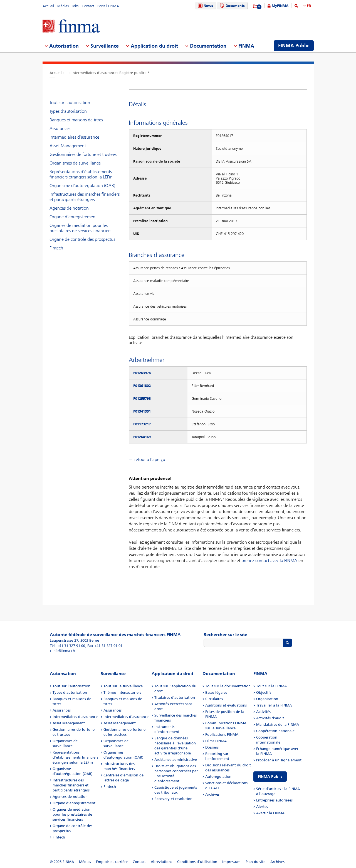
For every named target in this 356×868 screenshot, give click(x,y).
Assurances (60, 128)
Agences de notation (69, 208)
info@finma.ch (64, 651)
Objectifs (264, 692)
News (205, 6)
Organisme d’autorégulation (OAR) (82, 186)
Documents (232, 6)
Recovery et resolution (173, 799)
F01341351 (142, 411)
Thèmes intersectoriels (122, 692)
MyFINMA (280, 6)
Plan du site (255, 862)
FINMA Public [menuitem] (294, 46)
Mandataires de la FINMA (278, 724)
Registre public (132, 73)
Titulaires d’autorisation (175, 697)
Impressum (231, 862)
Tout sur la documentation (228, 686)
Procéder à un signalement (279, 760)
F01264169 (142, 437)
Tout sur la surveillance (123, 686)
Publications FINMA (222, 735)
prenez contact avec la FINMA (269, 561)
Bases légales (216, 692)
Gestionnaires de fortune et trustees (83, 154)
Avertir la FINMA (270, 813)
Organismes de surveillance (75, 163)
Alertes (262, 807)
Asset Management (68, 146)
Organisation (267, 699)
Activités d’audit (270, 718)
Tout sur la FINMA (271, 686)
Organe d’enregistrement (73, 217)
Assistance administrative (176, 760)
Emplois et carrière (112, 862)
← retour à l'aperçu (147, 459)
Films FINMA (216, 741)
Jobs (75, 6)
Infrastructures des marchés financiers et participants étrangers (85, 197)
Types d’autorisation (68, 111)
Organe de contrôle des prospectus (82, 239)
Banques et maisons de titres (76, 120)
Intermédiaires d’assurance (94, 73)
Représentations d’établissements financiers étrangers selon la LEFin (81, 174)
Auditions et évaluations (226, 705)
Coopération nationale (275, 731)
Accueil (48, 6)
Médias (63, 6)
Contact (88, 6)
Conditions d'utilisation (197, 862)
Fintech (56, 248)
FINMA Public (270, 777)
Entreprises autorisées (274, 800)
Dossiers (212, 747)
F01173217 (142, 424)
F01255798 (142, 399)
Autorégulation (218, 777)
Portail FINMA (108, 6)
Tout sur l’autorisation (70, 103)
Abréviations (161, 862)
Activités (263, 712)
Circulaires (214, 699)
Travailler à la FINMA (274, 705)
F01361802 (142, 386)
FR (309, 6)
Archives (212, 794)
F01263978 (142, 373)
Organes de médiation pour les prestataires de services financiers (80, 228)
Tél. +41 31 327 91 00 (67, 646)
